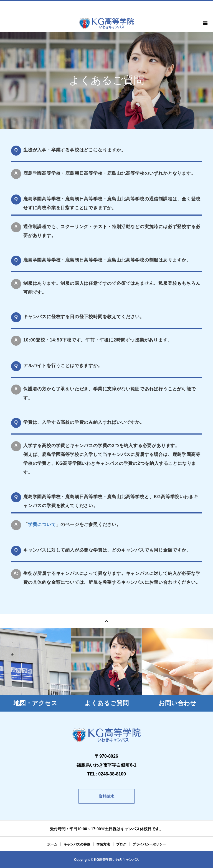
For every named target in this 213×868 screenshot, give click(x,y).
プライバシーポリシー (149, 844)
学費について (42, 524)
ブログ (121, 844)
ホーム (52, 844)
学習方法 (103, 844)
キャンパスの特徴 (77, 844)
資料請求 (106, 796)
